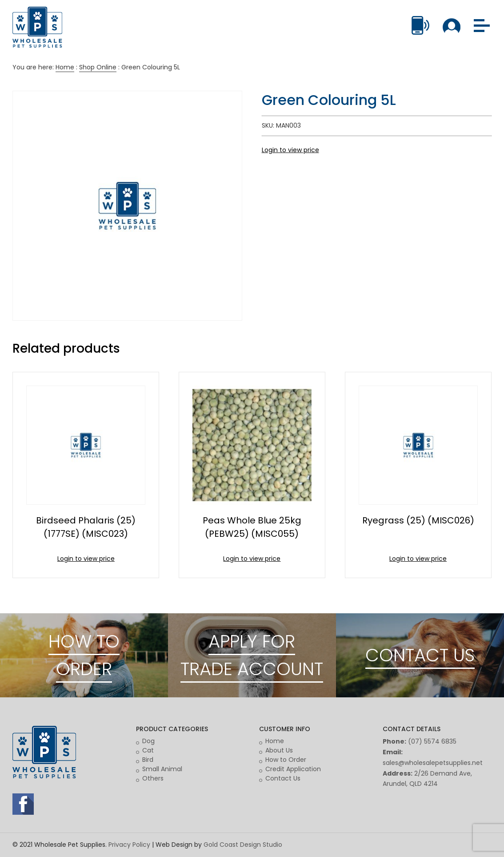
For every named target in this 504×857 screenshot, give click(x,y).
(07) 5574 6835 (432, 741)
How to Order (286, 760)
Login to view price (290, 150)
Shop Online (98, 67)
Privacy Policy (129, 845)
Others (153, 778)
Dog (148, 741)
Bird (148, 760)
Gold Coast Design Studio (243, 845)
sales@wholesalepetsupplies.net (433, 763)
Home (65, 67)
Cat (148, 750)
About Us (279, 750)
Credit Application (293, 769)
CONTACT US (420, 655)
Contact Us (283, 778)
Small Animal (162, 769)
